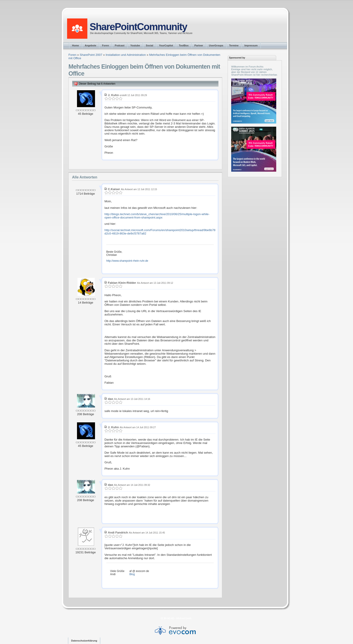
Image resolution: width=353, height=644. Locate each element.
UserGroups (216, 45)
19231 (80, 552)
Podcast (120, 45)
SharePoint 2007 (91, 55)
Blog (132, 574)
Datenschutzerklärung (84, 641)
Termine (234, 45)
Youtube (135, 45)
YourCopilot (166, 45)
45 (80, 114)
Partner (199, 45)
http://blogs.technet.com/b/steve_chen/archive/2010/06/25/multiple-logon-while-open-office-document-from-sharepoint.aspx (157, 216)
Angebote (91, 45)
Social (149, 45)
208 (79, 414)
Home (76, 45)
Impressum (251, 45)
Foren (105, 45)
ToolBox (184, 45)
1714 (80, 194)
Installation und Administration (126, 55)
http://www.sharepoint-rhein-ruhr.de (127, 261)
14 (80, 303)
